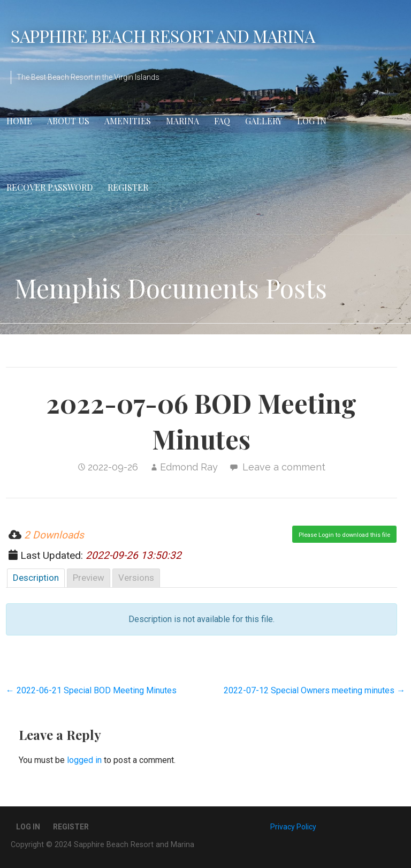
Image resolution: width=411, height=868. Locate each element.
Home (19, 121)
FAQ (222, 121)
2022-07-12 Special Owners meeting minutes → (314, 690)
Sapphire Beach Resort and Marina (163, 36)
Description (36, 578)
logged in (84, 760)
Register (128, 187)
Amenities (128, 121)
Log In (312, 121)
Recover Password (50, 187)
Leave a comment (284, 467)
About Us (68, 121)
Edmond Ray (189, 467)
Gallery (264, 121)
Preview (89, 578)
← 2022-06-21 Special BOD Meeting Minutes (91, 690)
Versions (136, 578)
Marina (182, 121)
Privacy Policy (293, 827)
